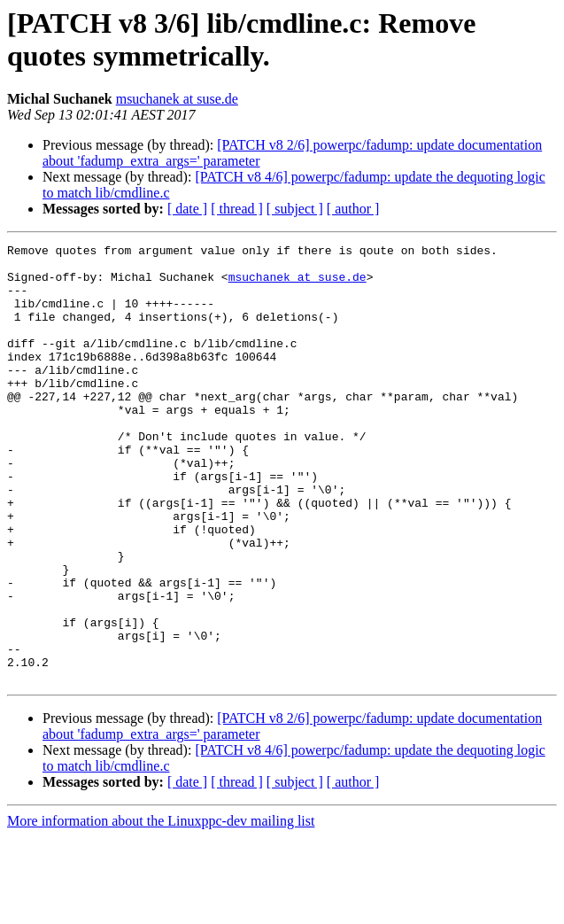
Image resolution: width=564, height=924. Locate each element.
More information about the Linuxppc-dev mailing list (161, 908)
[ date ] (187, 209)
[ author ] (353, 209)
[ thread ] (237, 209)
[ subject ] (295, 209)
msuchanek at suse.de (177, 99)
